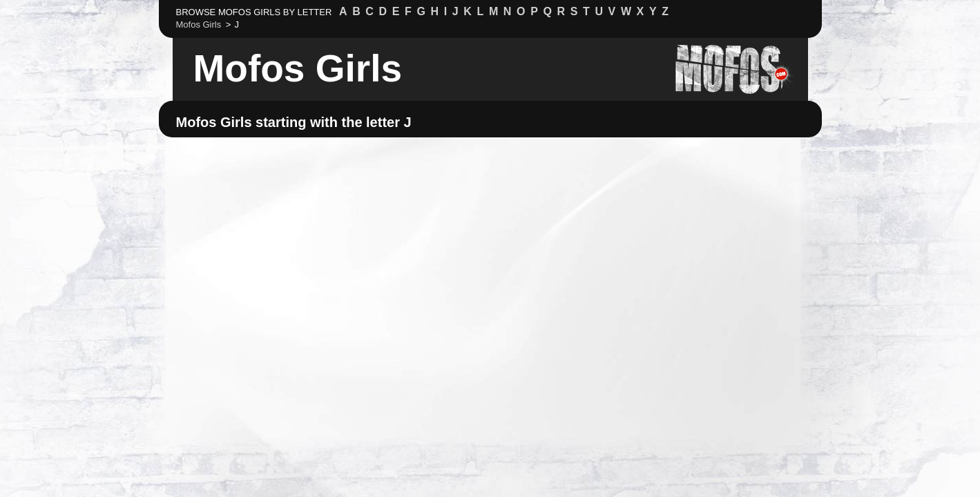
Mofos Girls (298, 68)
